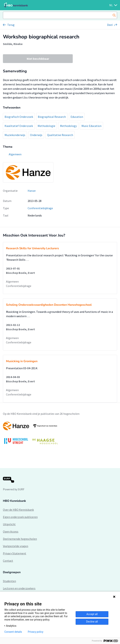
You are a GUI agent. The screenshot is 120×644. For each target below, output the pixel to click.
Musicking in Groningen (22, 361)
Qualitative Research (60, 135)
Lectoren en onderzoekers (19, 588)
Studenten (9, 581)
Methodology (68, 126)
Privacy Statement (15, 553)
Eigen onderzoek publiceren (20, 517)
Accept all (92, 614)
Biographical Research (52, 117)
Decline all (92, 622)
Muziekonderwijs (15, 135)
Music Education (91, 126)
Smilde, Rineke (13, 44)
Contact (8, 561)
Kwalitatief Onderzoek (19, 126)
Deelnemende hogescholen (20, 539)
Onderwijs (36, 135)
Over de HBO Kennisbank (18, 510)
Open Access (11, 531)
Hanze (32, 191)
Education (77, 117)
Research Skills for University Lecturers (32, 248)
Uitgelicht (9, 524)
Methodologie (46, 126)
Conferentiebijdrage (40, 208)
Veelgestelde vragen (16, 546)
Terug (11, 25)
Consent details (13, 632)
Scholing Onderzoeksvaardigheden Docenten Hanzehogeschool (49, 305)
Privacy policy (36, 632)
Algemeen (12, 281)
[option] (60, 435)
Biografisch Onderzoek (19, 117)
